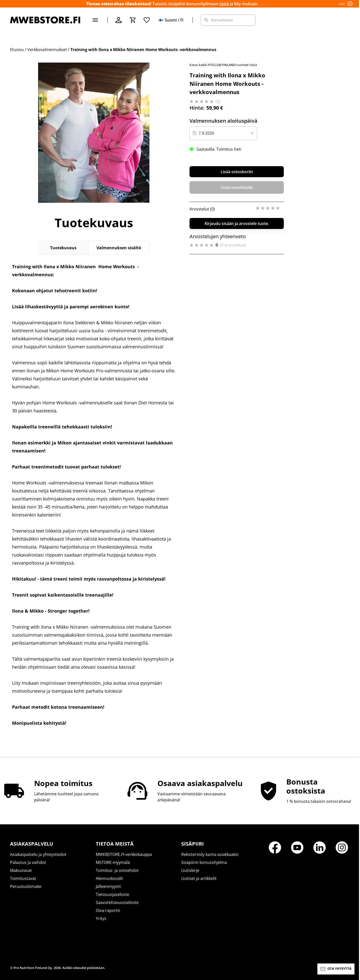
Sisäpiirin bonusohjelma (204, 862)
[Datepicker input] (223, 133)
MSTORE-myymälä (113, 862)
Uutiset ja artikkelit (199, 878)
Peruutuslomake (26, 886)
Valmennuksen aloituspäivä (223, 121)
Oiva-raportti (108, 910)
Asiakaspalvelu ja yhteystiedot (38, 854)
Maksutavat (21, 870)
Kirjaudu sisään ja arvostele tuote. (237, 223)
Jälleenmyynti (108, 886)
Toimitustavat (23, 878)
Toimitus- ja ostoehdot (117, 870)
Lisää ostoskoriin (237, 172)
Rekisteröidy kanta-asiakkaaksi (210, 854)
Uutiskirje (190, 870)
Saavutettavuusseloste (117, 902)
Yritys (101, 918)
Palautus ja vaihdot (28, 862)
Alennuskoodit (109, 878)
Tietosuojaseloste (112, 894)
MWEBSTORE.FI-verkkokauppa (124, 854)
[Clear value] (252, 133)
